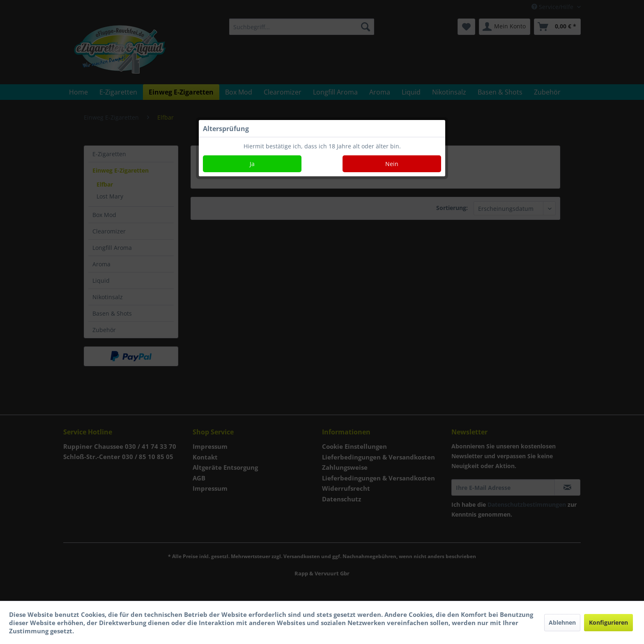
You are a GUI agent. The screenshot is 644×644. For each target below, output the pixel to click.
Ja (252, 164)
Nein (392, 164)
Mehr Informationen (107, 631)
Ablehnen (562, 622)
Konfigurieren (608, 622)
